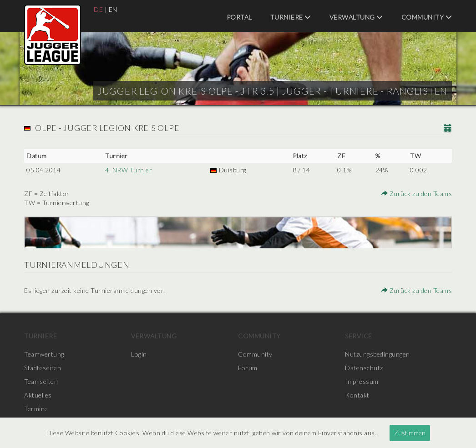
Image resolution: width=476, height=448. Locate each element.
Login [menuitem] (139, 354)
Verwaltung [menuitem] (356, 17)
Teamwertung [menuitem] (44, 354)
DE (98, 9)
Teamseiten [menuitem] (41, 381)
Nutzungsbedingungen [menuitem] (377, 354)
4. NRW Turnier (129, 170)
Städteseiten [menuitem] (43, 368)
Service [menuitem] (359, 336)
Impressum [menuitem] (362, 381)
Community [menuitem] (427, 17)
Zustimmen (410, 433)
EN (113, 9)
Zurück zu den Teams (417, 194)
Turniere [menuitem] (291, 17)
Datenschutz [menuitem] (364, 368)
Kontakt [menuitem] (357, 395)
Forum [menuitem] (248, 368)
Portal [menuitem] (239, 17)
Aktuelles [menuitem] (38, 395)
